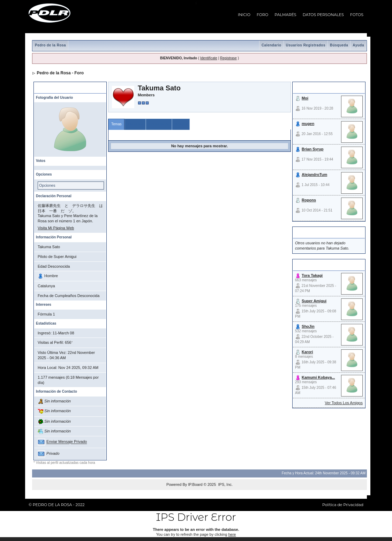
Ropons (309, 200)
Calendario (272, 45)
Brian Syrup (312, 149)
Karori (307, 352)
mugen (308, 124)
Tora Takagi (312, 275)
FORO (262, 15)
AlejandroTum (314, 175)
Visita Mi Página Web (56, 228)
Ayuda (358, 45)
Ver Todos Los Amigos (344, 403)
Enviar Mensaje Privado (67, 442)
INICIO (244, 15)
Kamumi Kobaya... (318, 377)
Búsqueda (339, 45)
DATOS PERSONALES (323, 15)
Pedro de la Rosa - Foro (60, 73)
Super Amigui (314, 301)
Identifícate (209, 58)
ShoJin (308, 326)
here (232, 534)
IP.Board (195, 484)
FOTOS (357, 15)
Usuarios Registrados (306, 45)
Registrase (228, 58)
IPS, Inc (225, 484)
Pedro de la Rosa (50, 45)
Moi (305, 98)
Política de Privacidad (343, 505)
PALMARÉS (285, 15)
